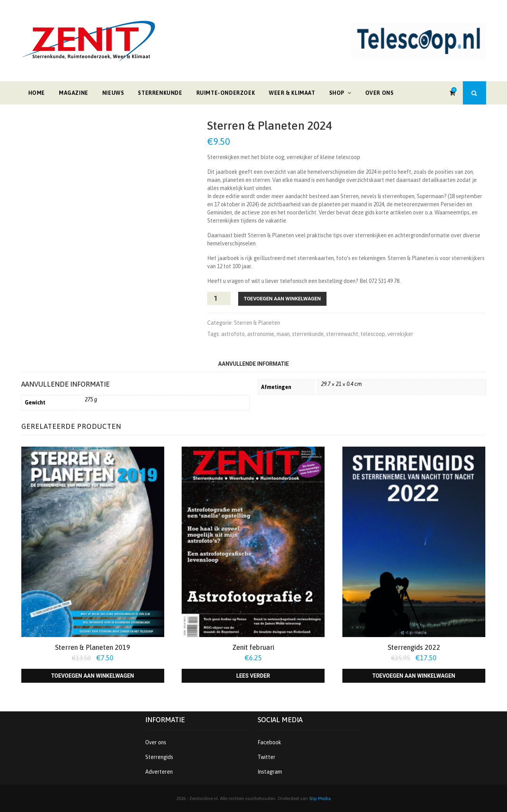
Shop (337, 93)
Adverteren (159, 772)
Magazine (74, 93)
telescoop (373, 334)
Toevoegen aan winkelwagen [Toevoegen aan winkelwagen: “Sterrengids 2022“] (414, 676)
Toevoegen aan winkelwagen (283, 299)
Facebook (269, 742)
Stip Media (320, 798)
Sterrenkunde (160, 93)
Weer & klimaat (292, 93)
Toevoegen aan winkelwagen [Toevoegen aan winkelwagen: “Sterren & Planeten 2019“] (93, 676)
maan (283, 334)
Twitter (266, 757)
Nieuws (113, 93)
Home (37, 93)
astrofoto (233, 334)
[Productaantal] (219, 298)
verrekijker (400, 334)
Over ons (380, 93)
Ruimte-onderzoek (226, 93)
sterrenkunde (308, 334)
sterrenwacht (342, 334)
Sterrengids (159, 757)
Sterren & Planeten (257, 323)
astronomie (261, 334)
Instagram (270, 772)
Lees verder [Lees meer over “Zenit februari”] (253, 676)
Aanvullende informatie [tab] (253, 364)
